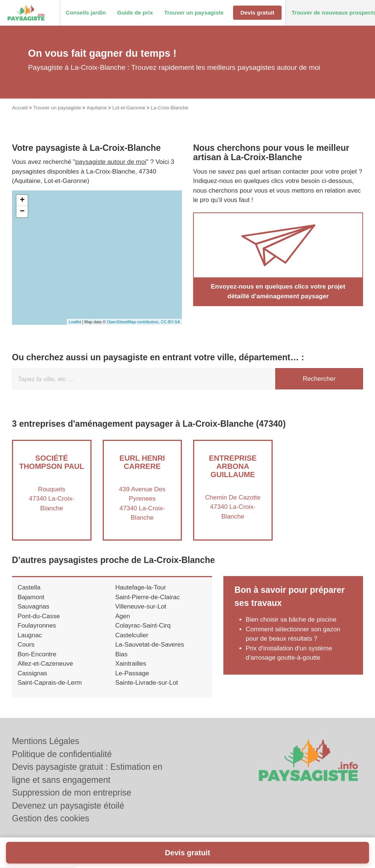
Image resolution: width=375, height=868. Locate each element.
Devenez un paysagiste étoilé (68, 806)
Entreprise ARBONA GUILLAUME (233, 466)
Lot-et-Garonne (129, 108)
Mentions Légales (46, 741)
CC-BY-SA (170, 322)
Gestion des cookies (51, 818)
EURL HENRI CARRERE (142, 462)
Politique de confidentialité (62, 754)
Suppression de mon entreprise (72, 793)
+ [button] (22, 200)
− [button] (22, 212)
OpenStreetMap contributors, (134, 322)
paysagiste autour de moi (111, 162)
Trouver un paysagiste (57, 108)
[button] (86, 13)
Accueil (20, 108)
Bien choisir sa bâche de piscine (291, 620)
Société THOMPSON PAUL (52, 462)
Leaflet (75, 322)
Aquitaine (97, 108)
